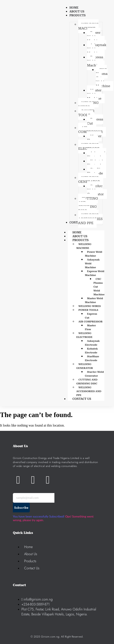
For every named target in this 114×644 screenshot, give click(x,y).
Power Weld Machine (94, 254)
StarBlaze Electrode (92, 358)
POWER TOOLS (88, 310)
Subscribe (21, 508)
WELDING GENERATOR (85, 366)
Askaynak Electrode (92, 343)
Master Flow (90, 327)
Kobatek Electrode (91, 351)
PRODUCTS (85, 240)
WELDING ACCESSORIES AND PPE (89, 391)
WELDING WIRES (90, 306)
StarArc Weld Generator (94, 374)
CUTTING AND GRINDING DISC (87, 382)
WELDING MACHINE (84, 246)
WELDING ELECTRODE (84, 335)
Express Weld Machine (94, 273)
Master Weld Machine (94, 300)
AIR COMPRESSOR (91, 322)
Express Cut (91, 316)
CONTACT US (82, 399)
